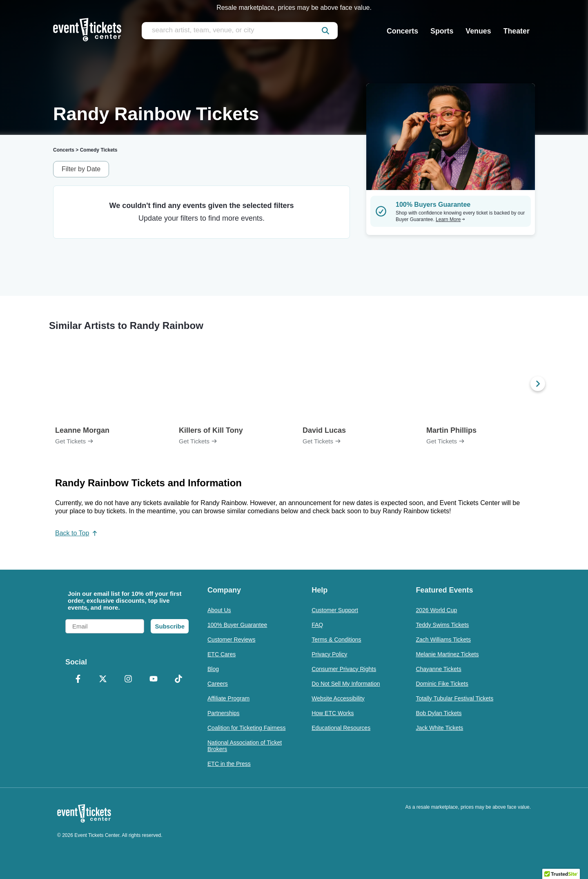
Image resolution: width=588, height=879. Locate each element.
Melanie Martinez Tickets (447, 654)
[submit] (325, 31)
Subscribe (170, 626)
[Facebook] (78, 680)
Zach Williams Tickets (443, 640)
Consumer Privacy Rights (344, 669)
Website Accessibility (338, 698)
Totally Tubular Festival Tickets (454, 698)
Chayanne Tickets (438, 669)
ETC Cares (222, 654)
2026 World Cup (436, 610)
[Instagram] (128, 680)
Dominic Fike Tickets (442, 684)
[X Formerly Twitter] (103, 680)
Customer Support (335, 610)
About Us (219, 610)
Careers (218, 684)
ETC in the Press (229, 764)
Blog (213, 669)
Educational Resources (341, 728)
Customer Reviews (231, 640)
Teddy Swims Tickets (442, 625)
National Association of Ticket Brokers (245, 746)
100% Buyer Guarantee (237, 625)
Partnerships (224, 713)
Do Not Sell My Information (346, 684)
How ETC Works (333, 713)
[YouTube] (154, 680)
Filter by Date (81, 169)
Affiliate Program (228, 698)
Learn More (450, 219)
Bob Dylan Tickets (439, 713)
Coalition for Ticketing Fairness (246, 728)
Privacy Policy (329, 654)
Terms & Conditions (336, 640)
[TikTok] (178, 680)
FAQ (317, 625)
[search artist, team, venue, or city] (240, 31)
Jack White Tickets (439, 728)
